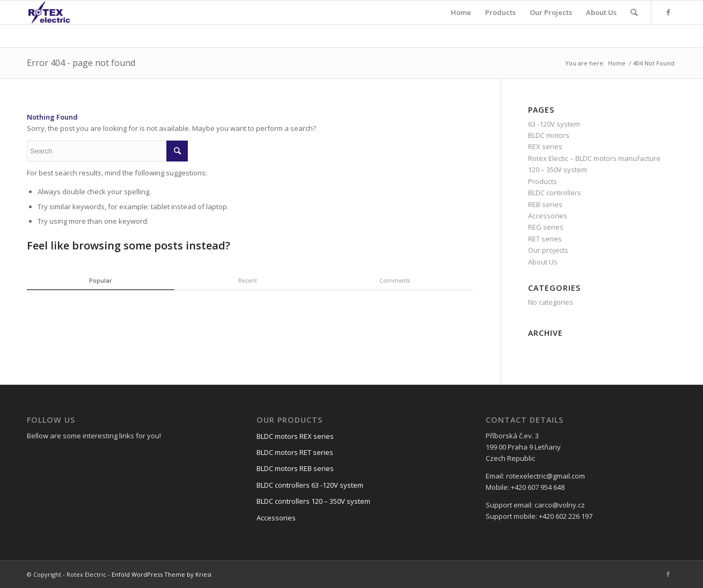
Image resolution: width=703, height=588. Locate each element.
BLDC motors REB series (295, 468)
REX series (545, 146)
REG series (546, 227)
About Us (543, 262)
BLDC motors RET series (295, 452)
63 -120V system (554, 124)
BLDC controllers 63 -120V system (310, 485)
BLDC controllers (555, 193)
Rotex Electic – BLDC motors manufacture (594, 158)
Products (543, 181)
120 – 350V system (558, 170)
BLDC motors (549, 135)
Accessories (548, 216)
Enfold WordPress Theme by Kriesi (162, 574)
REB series (545, 204)
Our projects (548, 250)
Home (617, 63)
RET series (545, 239)
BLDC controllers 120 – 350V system (313, 501)
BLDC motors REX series (295, 436)
